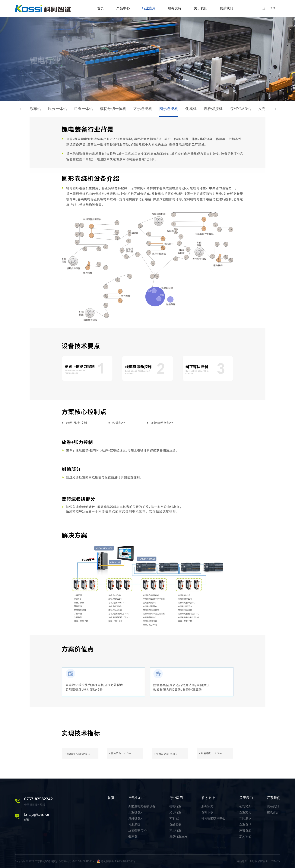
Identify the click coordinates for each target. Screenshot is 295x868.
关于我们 (201, 8)
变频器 (133, 836)
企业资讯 (245, 824)
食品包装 (175, 824)
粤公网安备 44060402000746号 (116, 861)
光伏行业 (175, 812)
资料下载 (207, 812)
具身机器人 (136, 818)
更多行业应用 (178, 836)
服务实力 (207, 806)
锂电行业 (175, 806)
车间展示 (245, 818)
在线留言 (273, 812)
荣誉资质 (245, 830)
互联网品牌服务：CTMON (265, 861)
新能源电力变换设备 (142, 806)
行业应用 (149, 8)
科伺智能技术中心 (213, 818)
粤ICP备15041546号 (84, 861)
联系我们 (226, 8)
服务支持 (175, 8)
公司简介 (245, 806)
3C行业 (174, 818)
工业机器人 (136, 812)
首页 (100, 8)
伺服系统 (134, 824)
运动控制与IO (137, 830)
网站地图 (242, 861)
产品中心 (123, 8)
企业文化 (245, 812)
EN (273, 8)
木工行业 (175, 830)
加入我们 (245, 836)
